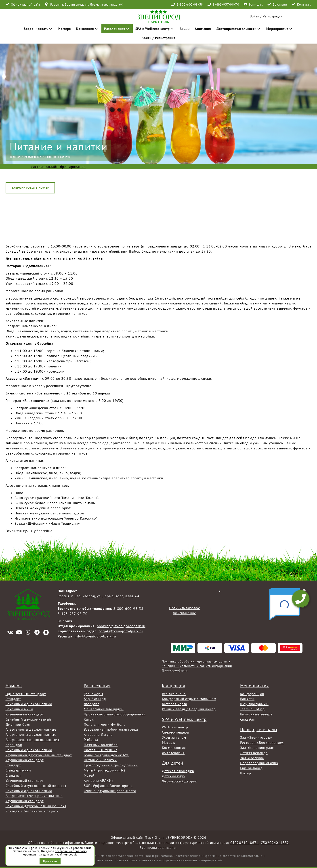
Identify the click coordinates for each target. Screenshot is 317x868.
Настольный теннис (101, 750)
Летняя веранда (254, 753)
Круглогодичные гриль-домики (111, 765)
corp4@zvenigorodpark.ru (121, 631)
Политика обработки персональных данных (196, 661)
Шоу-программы (254, 704)
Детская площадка (178, 771)
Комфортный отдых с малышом (189, 699)
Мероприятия (280, 29)
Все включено (174, 694)
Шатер (246, 773)
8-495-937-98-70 (226, 4)
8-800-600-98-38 (190, 4)
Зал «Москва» (252, 758)
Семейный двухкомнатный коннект (36, 786)
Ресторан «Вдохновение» (262, 742)
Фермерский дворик (180, 781)
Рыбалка (91, 740)
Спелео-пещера (175, 732)
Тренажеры (93, 694)
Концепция (87, 29)
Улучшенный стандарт (25, 714)
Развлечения (117, 29)
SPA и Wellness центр (155, 29)
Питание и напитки (100, 760)
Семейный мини (19, 709)
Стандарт (13, 699)
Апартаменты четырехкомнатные (34, 796)
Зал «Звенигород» (256, 737)
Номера (65, 29)
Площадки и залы (259, 730)
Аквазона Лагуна (98, 734)
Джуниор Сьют (18, 724)
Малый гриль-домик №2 (105, 770)
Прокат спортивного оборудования (115, 714)
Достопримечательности (239, 29)
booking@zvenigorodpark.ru (121, 626)
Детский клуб (174, 776)
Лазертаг (91, 704)
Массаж (169, 742)
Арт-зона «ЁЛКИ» (99, 780)
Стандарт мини (18, 770)
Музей (89, 775)
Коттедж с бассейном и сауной (32, 811)
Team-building (252, 709)
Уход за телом (174, 737)
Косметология (174, 748)
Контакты (304, 4)
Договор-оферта (175, 670)
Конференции (252, 694)
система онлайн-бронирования (59, 167)
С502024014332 (275, 843)
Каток (89, 719)
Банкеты (247, 699)
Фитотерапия (173, 753)
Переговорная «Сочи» (259, 763)
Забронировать (38, 29)
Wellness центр (175, 727)
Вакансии (280, 4)
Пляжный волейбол (101, 745)
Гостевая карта (175, 704)
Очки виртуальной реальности (110, 791)
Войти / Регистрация (158, 38)
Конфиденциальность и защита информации (197, 666)
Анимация (203, 29)
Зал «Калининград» (257, 748)
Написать (256, 4)
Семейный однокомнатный (29, 704)
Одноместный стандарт (26, 694)
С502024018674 (245, 843)
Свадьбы (248, 719)
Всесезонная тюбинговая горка (111, 729)
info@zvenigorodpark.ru (95, 636)
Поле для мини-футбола (105, 724)
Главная (15, 157)
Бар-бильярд (95, 699)
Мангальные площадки (104, 709)
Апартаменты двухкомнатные (31, 729)
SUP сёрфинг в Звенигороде (108, 786)
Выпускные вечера (256, 714)
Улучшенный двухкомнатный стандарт (39, 755)
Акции (185, 29)
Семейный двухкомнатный (28, 719)
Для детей (173, 763)
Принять (50, 861)
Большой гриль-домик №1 (106, 755)
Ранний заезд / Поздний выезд (189, 709)
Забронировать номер (30, 188)
